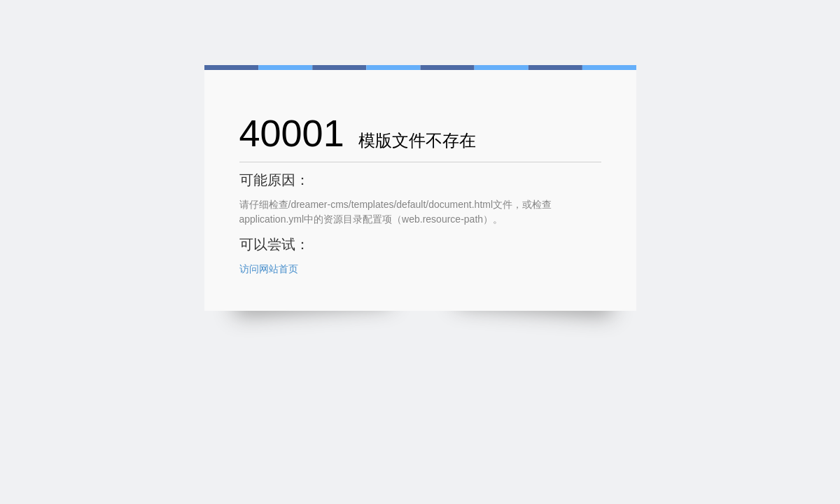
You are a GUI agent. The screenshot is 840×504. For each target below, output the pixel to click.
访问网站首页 (269, 269)
